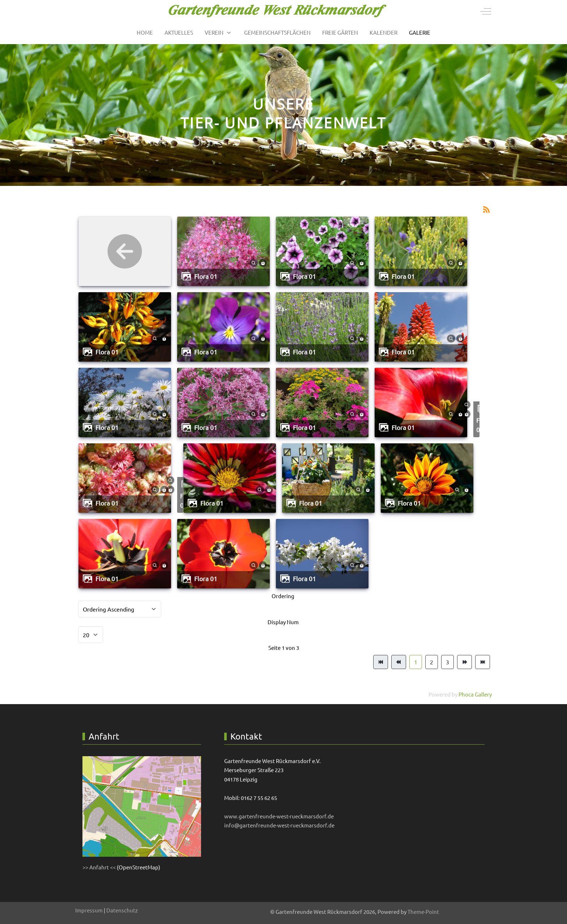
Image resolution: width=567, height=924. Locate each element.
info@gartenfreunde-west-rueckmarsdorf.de (279, 825)
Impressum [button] (89, 910)
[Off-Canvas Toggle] (486, 11)
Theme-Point (423, 912)
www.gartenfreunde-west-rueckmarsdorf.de (279, 816)
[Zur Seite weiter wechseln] (464, 662)
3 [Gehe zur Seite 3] (447, 662)
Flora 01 (206, 276)
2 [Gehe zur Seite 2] (432, 662)
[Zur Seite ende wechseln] (483, 662)
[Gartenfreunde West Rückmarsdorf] (277, 11)
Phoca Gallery (475, 694)
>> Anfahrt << (99, 867)
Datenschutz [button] (122, 910)
